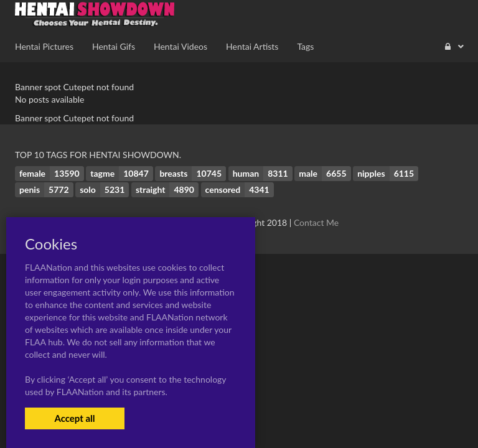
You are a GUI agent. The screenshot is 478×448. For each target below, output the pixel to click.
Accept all (74, 418)
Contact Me (316, 222)
